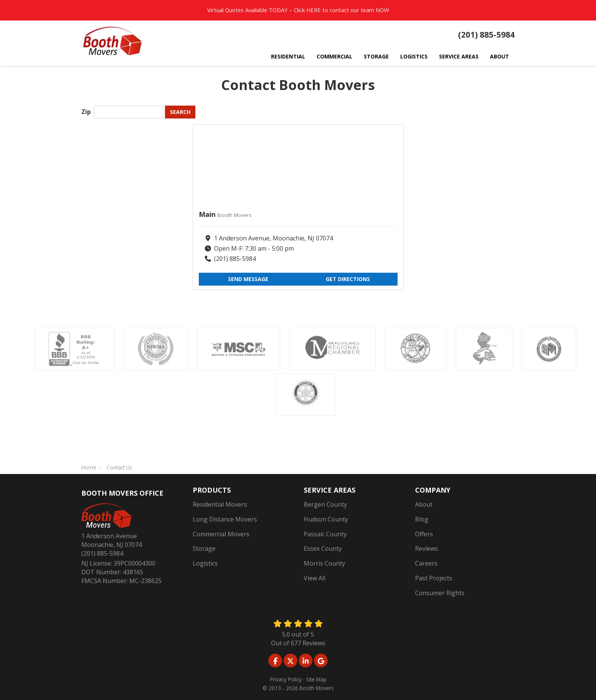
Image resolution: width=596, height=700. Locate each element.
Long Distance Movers (225, 519)
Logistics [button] (414, 56)
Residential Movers (220, 504)
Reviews (426, 548)
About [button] (499, 56)
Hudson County (326, 519)
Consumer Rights (440, 593)
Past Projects (434, 578)
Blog (422, 519)
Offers (424, 534)
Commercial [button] (334, 56)
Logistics (205, 563)
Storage (204, 548)
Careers (426, 563)
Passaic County (325, 534)
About (424, 504)
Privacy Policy (286, 679)
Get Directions (348, 279)
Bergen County (325, 504)
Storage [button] (376, 56)
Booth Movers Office (122, 493)
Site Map (316, 679)
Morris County (324, 563)
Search (180, 112)
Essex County (323, 548)
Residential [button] (288, 56)
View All (315, 578)
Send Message (248, 279)
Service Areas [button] (459, 56)
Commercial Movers (221, 534)
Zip (87, 112)
